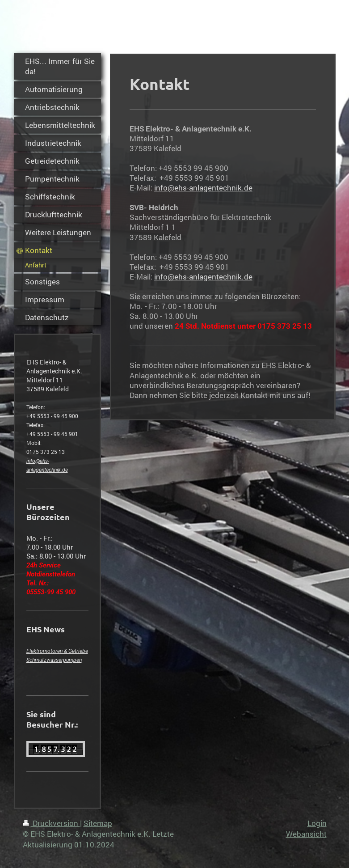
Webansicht (306, 834)
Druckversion (51, 823)
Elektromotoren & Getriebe (57, 651)
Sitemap (98, 823)
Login (317, 823)
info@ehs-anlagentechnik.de (203, 188)
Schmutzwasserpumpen (54, 660)
